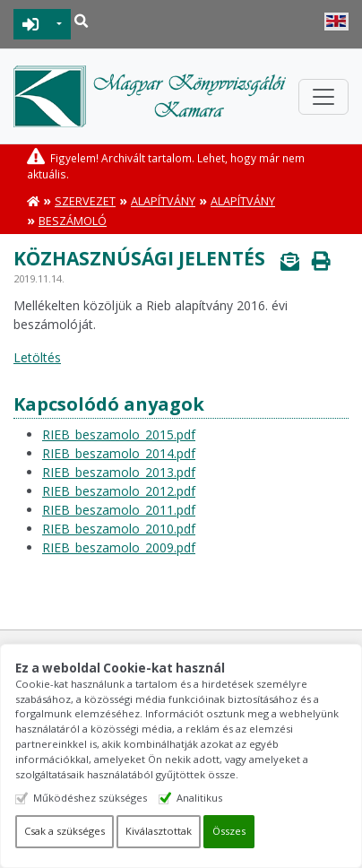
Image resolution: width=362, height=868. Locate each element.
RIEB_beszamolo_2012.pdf (119, 491)
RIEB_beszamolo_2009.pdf (119, 547)
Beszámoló (73, 221)
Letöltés (37, 357)
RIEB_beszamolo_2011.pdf (119, 510)
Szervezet (85, 201)
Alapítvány (163, 201)
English (336, 22)
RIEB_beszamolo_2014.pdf (119, 453)
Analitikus (199, 798)
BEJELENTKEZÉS (31, 24)
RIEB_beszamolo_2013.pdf (119, 472)
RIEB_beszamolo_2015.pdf (119, 434)
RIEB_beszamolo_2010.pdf (119, 529)
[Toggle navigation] (323, 97)
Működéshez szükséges (90, 798)
